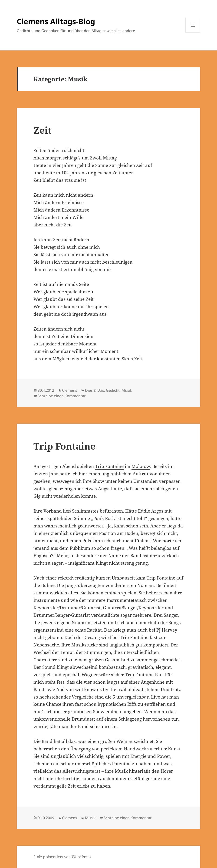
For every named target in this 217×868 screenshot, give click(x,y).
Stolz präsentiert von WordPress (62, 857)
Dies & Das (95, 390)
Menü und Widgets (193, 32)
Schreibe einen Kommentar (62, 396)
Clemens (70, 390)
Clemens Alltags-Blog (56, 21)
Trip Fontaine (64, 446)
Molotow (141, 466)
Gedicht (113, 390)
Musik (127, 390)
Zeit (43, 130)
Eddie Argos (151, 511)
